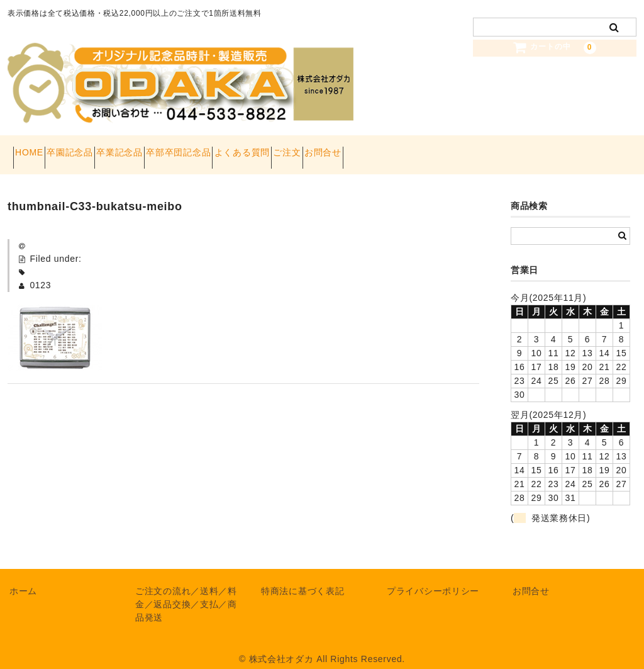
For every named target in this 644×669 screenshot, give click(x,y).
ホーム (23, 578)
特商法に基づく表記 (303, 578)
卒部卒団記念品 (251, 149)
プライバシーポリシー (433, 578)
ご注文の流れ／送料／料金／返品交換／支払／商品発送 (186, 592)
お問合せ (463, 149)
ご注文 (404, 149)
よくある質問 (337, 149)
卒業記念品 (170, 149)
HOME (35, 149)
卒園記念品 (98, 149)
